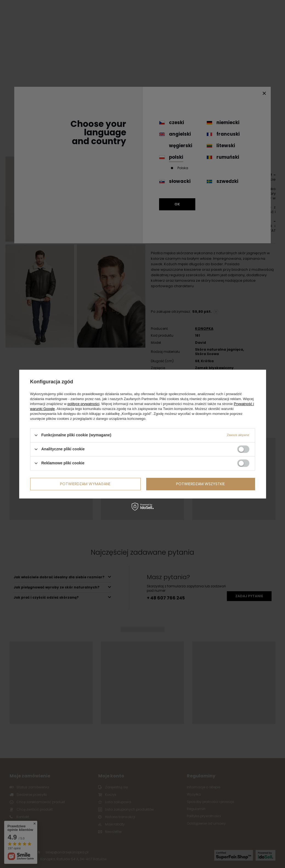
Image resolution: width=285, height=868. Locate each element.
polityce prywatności (83, 404)
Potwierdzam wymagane (85, 484)
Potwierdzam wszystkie (201, 484)
